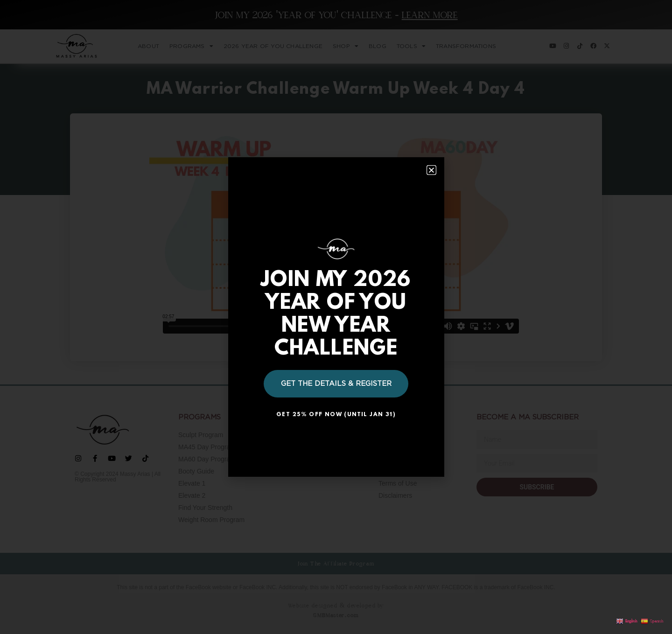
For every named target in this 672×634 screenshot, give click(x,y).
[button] (431, 170)
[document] (336, 317)
